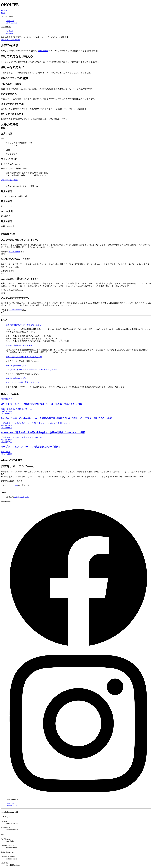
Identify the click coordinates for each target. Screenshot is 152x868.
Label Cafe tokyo (15, 310)
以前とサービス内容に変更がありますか (23, 382)
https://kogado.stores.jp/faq (16, 365)
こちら (15, 485)
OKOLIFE (10, 21)
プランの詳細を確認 (9, 180)
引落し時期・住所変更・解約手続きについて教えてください (31, 370)
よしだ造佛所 (14, 252)
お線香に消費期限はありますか (19, 345)
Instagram (9, 33)
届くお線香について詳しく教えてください (24, 325)
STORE (4, 10)
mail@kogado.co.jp (21, 497)
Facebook (9, 31)
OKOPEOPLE (11, 23)
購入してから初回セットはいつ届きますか (24, 357)
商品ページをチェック (10, 40)
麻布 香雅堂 (43, 51)
